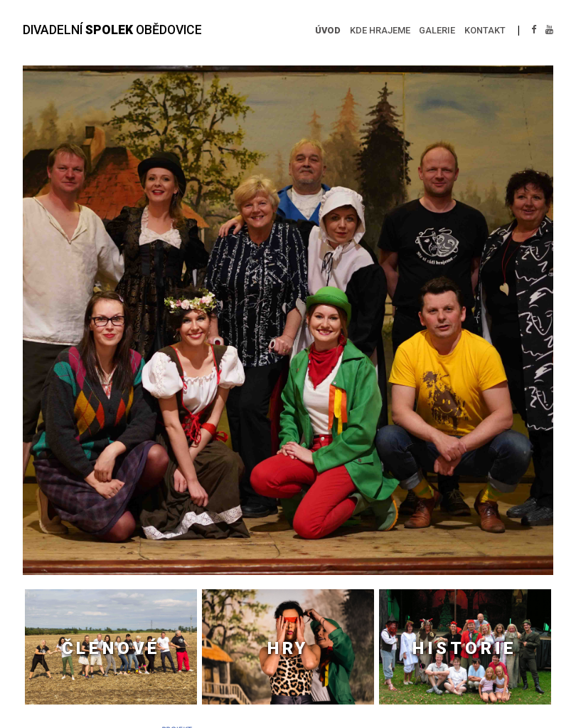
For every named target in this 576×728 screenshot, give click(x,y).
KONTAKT (485, 30)
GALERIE (437, 30)
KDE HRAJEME (380, 30)
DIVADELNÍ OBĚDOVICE (112, 30)
